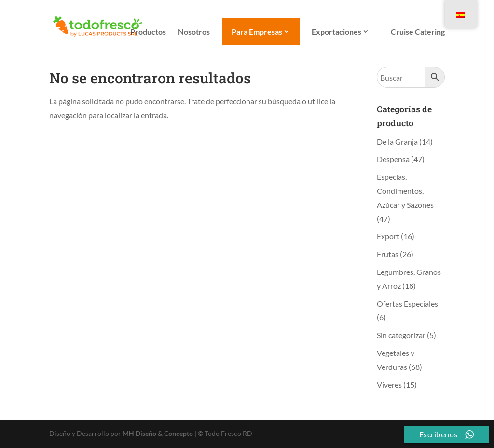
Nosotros (194, 32)
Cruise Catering (418, 32)
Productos (148, 32)
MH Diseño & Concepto (158, 433)
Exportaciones (336, 32)
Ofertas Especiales (407, 304)
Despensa (393, 159)
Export (388, 236)
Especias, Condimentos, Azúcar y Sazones (405, 191)
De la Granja (397, 142)
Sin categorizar (401, 335)
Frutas (388, 254)
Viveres (389, 385)
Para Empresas (257, 32)
